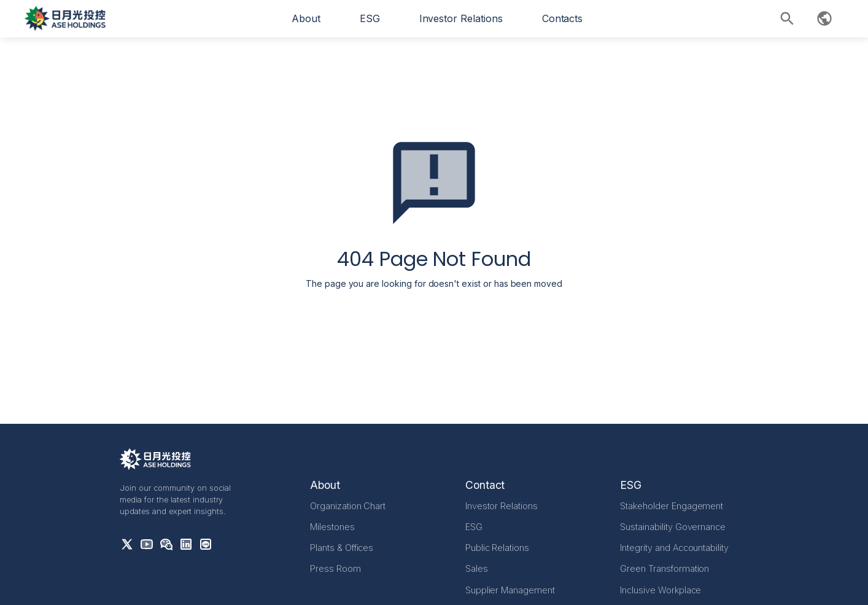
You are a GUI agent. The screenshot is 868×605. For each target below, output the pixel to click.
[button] (306, 19)
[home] (65, 19)
